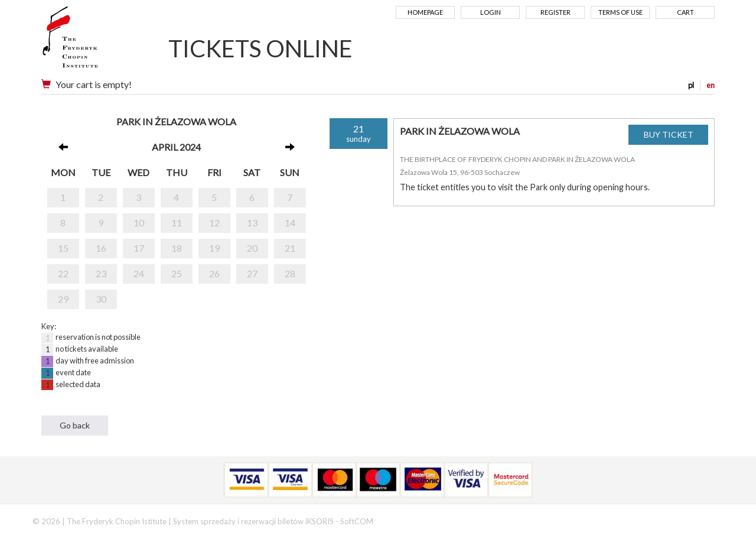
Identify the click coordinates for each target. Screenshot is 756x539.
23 (101, 273)
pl (691, 85)
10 (139, 223)
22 (63, 273)
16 (101, 248)
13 (252, 223)
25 (177, 273)
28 (290, 273)
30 (101, 299)
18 (177, 248)
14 (290, 223)
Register (555, 12)
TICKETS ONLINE (260, 48)
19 (214, 248)
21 (290, 248)
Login (491, 12)
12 (214, 223)
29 (63, 299)
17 (139, 248)
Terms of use (620, 12)
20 (252, 248)
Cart (685, 12)
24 (139, 273)
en (711, 85)
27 (252, 273)
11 (177, 223)
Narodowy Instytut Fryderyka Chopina (93, 41)
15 (63, 248)
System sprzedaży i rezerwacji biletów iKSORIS (253, 521)
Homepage (425, 12)
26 (214, 273)
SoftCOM (357, 521)
